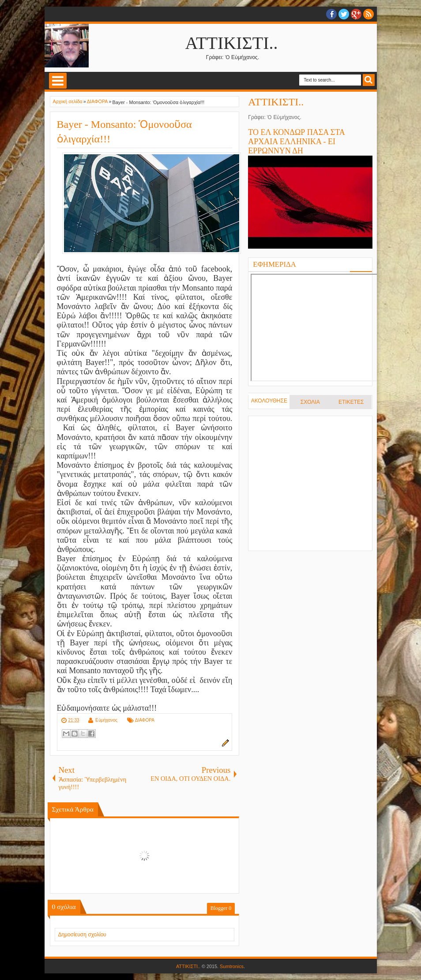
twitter (344, 14)
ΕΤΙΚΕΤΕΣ (351, 402)
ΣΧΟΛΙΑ (310, 402)
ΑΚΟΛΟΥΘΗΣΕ (269, 401)
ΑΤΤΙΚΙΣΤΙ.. (232, 43)
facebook (331, 14)
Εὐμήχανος (106, 720)
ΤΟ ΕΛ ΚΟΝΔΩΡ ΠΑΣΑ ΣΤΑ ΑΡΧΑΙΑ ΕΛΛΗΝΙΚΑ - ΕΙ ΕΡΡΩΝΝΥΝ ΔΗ (296, 142)
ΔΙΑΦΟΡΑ (145, 720)
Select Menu (58, 81)
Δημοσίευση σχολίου (82, 935)
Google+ (356, 14)
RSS (368, 14)
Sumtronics (232, 966)
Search (369, 80)
